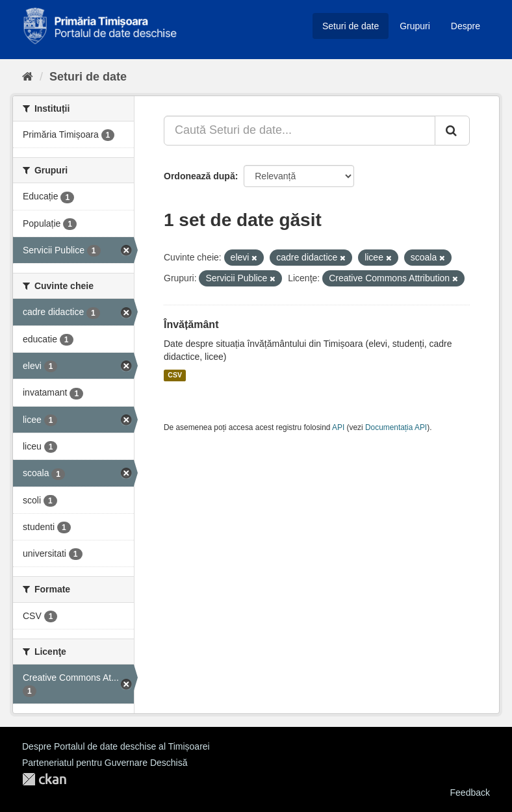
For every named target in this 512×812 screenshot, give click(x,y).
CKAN (44, 779)
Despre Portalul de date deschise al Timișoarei (116, 746)
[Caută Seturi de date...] (300, 131)
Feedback (470, 793)
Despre (466, 26)
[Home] (28, 77)
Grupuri (415, 26)
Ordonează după (199, 176)
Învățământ (191, 324)
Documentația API (396, 427)
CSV (175, 375)
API (338, 427)
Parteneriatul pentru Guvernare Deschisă (105, 763)
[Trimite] (452, 131)
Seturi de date (351, 26)
